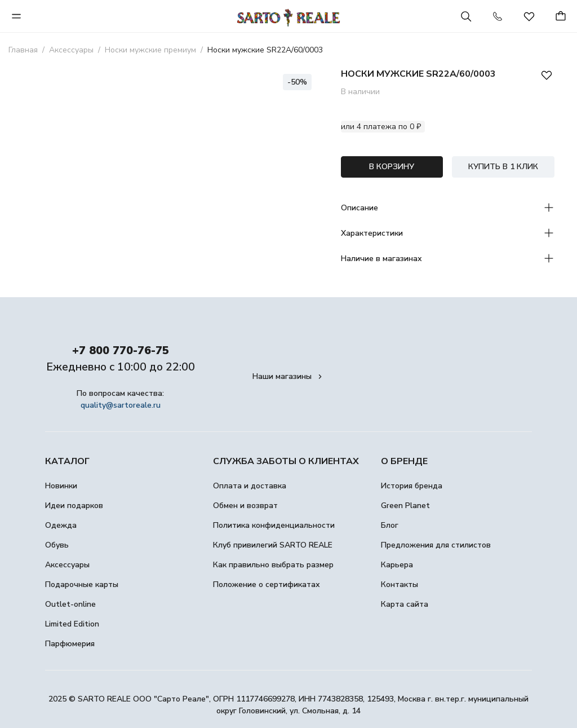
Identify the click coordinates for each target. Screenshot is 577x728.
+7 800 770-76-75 (121, 350)
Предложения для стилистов (436, 545)
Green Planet (405, 506)
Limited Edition (72, 624)
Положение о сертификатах (267, 584)
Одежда (61, 525)
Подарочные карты (82, 584)
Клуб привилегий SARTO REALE (273, 545)
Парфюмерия (70, 644)
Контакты (400, 584)
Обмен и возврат (245, 506)
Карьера (397, 565)
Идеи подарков (74, 506)
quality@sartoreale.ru (121, 405)
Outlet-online (70, 604)
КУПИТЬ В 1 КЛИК (503, 167)
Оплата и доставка (250, 486)
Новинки (61, 486)
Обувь (57, 545)
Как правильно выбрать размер (273, 565)
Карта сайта (405, 604)
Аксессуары (67, 565)
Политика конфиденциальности (274, 525)
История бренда (412, 486)
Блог (390, 525)
